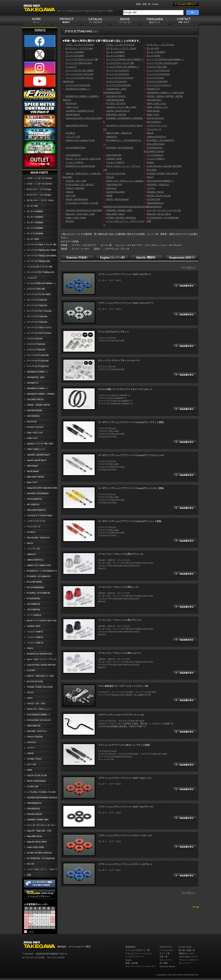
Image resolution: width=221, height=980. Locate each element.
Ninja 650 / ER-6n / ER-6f (37, 842)
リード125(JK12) (34, 615)
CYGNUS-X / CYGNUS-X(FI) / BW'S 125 (37, 516)
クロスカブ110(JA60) (36, 350)
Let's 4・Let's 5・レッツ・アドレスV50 (39, 660)
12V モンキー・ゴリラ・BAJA (40, 200)
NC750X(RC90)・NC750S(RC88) (41, 858)
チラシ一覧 (165, 953)
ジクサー (31, 748)
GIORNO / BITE (33, 626)
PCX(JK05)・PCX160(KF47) (39, 576)
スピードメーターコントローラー (141, 966)
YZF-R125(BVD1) (34, 499)
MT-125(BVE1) (33, 504)
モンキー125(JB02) (35, 222)
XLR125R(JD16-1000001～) (38, 715)
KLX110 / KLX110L (35, 681)
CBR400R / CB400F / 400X (38, 820)
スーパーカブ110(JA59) (37, 322)
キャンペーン (166, 960)
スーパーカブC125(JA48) (38, 355)
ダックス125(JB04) (35, 234)
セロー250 (31, 764)
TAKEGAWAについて (188, 957)
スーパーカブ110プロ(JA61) (39, 333)
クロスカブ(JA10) (34, 339)
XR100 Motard (33, 471)
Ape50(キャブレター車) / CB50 (40, 444)
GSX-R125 (31, 742)
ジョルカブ (32, 278)
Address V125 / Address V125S (39, 565)
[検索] (153, 13)
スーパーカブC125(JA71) (38, 366)
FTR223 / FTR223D (35, 737)
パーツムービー (167, 950)
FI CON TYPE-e (185, 947)
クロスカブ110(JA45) (36, 344)
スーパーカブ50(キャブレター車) (41, 245)
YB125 (30, 698)
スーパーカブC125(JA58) (38, 361)
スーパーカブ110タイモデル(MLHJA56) (37, 328)
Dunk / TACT (32, 482)
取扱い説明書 (131, 963)
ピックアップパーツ (135, 957)
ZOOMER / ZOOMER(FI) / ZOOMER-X (35, 494)
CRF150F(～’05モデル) (36, 731)
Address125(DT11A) (35, 560)
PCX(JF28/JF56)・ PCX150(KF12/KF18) (32, 599)
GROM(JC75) (32, 383)
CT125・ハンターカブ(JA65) (39, 178)
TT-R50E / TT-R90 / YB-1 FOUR (40, 687)
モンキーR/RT (33, 239)
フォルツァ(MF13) (35, 643)
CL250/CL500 (32, 786)
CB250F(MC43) (33, 809)
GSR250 (30, 753)
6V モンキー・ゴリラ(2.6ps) (39, 195)
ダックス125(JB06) (35, 228)
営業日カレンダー (187, 953)
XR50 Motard (32, 466)
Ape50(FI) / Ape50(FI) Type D (38, 455)
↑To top (195, 907)
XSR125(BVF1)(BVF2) (36, 510)
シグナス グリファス (36, 521)
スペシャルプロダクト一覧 (138, 950)
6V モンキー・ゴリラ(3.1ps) (39, 189)
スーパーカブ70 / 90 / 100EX (39, 294)
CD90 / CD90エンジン (36, 449)
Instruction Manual (167, 966)
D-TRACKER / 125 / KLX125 (39, 720)
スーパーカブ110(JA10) (37, 305)
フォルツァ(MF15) (35, 637)
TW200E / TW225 (34, 759)
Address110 (31, 554)
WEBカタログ (166, 947)
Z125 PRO (31, 670)
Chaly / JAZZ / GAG (35, 433)
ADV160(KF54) (33, 604)
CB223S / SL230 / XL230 (37, 775)
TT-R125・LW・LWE (36, 704)
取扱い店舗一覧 (143, 4)
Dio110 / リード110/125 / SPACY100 (42, 621)
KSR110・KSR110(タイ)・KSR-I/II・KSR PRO (38, 677)
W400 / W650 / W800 (35, 847)
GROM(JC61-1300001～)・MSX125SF (36, 389)
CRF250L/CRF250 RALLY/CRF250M (32, 815)
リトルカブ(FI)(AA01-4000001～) (41, 283)
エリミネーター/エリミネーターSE (39, 826)
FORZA (30, 648)
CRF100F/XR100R (34, 410)
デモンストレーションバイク (139, 953)
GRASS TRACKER (115, 192)
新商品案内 (130, 947)
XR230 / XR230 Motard (77, 199)
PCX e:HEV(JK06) (34, 582)
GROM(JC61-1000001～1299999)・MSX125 (39, 395)
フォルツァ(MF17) (35, 632)
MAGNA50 (32, 422)
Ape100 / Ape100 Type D (36, 460)
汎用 (29, 875)
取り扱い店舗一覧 (187, 950)
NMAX (30, 543)
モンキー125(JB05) (35, 211)
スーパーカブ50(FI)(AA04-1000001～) (39, 256)
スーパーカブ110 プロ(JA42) (39, 311)
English (155, 4)
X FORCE (31, 532)
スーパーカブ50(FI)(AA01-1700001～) (39, 251)
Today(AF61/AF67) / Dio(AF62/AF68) (42, 488)
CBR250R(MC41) (34, 803)
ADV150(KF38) (33, 610)
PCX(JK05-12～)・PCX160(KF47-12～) (40, 572)
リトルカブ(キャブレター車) (39, 267)
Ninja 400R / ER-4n (34, 836)
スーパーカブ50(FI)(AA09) (38, 261)
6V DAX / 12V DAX (35, 427)
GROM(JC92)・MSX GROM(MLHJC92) (33, 378)
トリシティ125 (33, 549)
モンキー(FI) (32, 206)
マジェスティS (33, 527)
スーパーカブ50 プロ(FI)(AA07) (40, 272)
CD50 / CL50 (32, 438)
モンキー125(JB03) (35, 217)
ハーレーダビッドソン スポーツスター (40, 870)
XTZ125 (30, 692)
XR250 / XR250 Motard (36, 781)
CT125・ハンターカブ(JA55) (39, 184)
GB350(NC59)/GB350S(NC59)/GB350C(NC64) (42, 798)
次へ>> (192, 267)
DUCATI (30, 864)
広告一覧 (164, 957)
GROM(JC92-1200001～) (37, 372)
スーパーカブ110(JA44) (37, 316)
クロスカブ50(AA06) (36, 289)
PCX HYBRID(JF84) (35, 587)
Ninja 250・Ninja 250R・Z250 (39, 831)
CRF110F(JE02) (33, 416)
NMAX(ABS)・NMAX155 (38, 538)
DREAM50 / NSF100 (35, 477)
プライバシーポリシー (189, 960)
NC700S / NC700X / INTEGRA (39, 853)
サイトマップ (185, 963)
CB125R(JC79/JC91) (35, 399)
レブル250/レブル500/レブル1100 (41, 792)
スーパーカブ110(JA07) (37, 300)
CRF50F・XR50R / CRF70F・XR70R (37, 406)
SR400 (29, 770)
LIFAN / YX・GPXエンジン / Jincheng (37, 710)
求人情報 (164, 963)
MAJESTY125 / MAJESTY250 (39, 654)
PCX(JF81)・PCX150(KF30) (38, 593)
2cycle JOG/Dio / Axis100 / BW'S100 (41, 665)
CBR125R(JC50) (33, 726)
